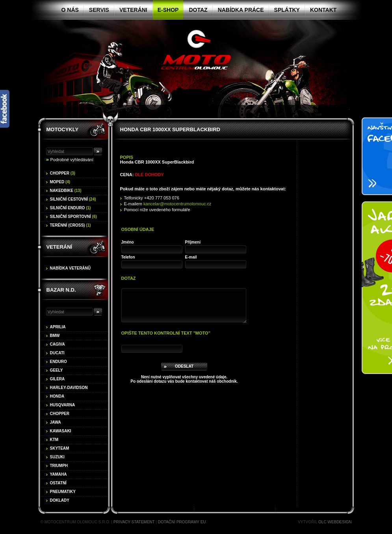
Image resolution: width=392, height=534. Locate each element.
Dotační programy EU (182, 522)
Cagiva (58, 344)
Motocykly (63, 129)
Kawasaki (61, 431)
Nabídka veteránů (71, 268)
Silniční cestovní (73, 199)
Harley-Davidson (69, 388)
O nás (70, 10)
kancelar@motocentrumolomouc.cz (177, 204)
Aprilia (58, 327)
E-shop (168, 10)
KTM (54, 440)
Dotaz (198, 10)
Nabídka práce (241, 10)
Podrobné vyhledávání (72, 160)
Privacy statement (134, 522)
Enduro (59, 362)
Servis (99, 10)
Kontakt (323, 10)
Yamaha (59, 474)
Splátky (287, 10)
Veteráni (133, 10)
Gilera (58, 379)
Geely (57, 370)
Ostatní (58, 483)
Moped (60, 182)
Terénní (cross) (71, 225)
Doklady (60, 500)
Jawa (56, 422)
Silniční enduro (71, 208)
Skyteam (60, 448)
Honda (57, 396)
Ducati (57, 353)
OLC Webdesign (335, 522)
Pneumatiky (63, 492)
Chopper (63, 173)
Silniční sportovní (73, 217)
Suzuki (57, 457)
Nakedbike (66, 191)
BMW (55, 336)
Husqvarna (63, 405)
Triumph (59, 466)
